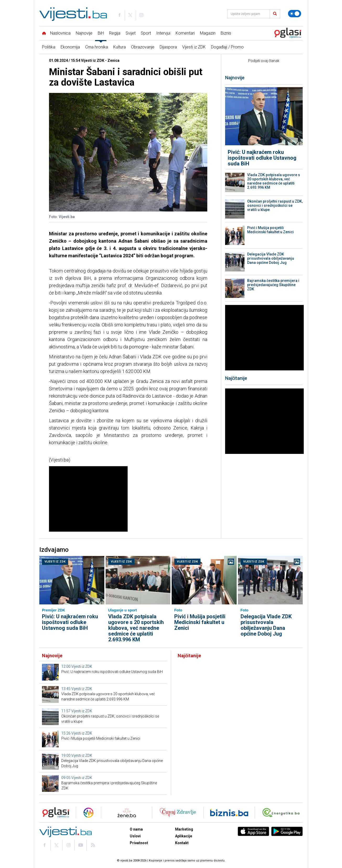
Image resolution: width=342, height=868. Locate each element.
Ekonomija (70, 47)
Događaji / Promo (227, 47)
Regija (115, 33)
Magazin (208, 33)
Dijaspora (168, 47)
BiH (101, 33)
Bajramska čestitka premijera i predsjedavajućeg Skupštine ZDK (273, 285)
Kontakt (182, 843)
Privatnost (139, 843)
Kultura (120, 47)
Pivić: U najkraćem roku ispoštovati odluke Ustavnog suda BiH (262, 158)
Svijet (131, 33)
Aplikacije (184, 836)
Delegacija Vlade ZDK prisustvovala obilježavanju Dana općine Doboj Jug (271, 258)
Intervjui (163, 33)
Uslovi (135, 836)
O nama (136, 829)
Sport (146, 33)
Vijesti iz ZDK (194, 47)
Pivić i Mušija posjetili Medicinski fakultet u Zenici (270, 230)
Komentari (185, 33)
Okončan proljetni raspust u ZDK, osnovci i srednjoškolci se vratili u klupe (275, 205)
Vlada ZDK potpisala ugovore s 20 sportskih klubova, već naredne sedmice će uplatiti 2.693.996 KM (274, 181)
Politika (49, 47)
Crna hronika (97, 47)
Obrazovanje (143, 47)
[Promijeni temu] (295, 14)
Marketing (184, 829)
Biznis (226, 33)
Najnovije (84, 33)
